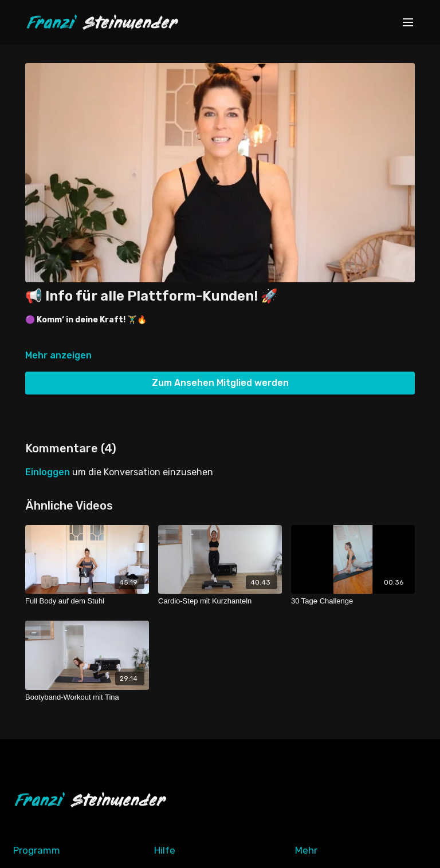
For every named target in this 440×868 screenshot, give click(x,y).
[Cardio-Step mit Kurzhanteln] (220, 601)
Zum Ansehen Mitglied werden (220, 383)
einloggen (48, 472)
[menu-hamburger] (408, 23)
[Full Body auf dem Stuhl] (87, 601)
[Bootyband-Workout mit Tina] (87, 697)
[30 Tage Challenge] (353, 601)
